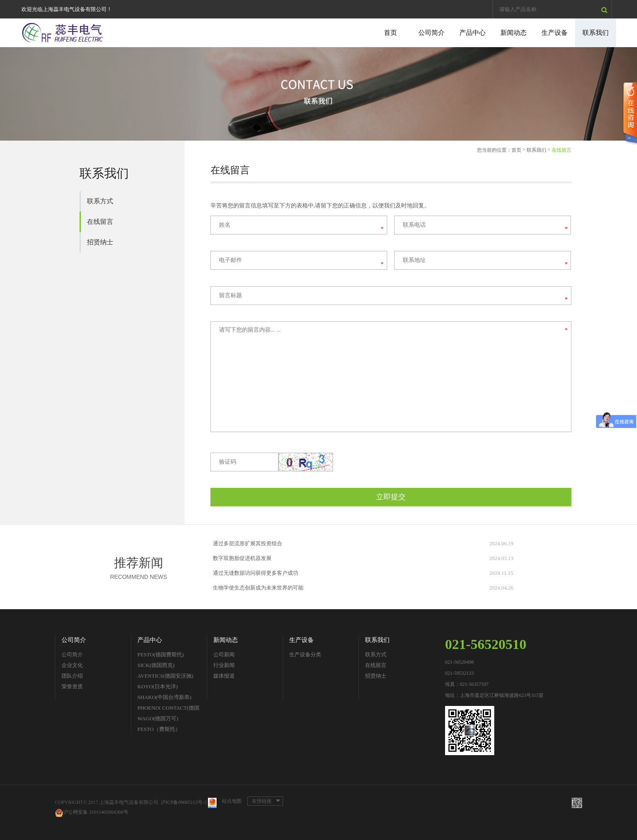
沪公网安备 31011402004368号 (92, 813)
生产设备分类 (305, 654)
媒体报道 (224, 676)
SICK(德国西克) (156, 665)
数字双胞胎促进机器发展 (242, 558)
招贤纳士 (100, 242)
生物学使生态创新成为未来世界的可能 (258, 588)
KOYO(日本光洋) (158, 686)
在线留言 (100, 222)
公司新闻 (224, 654)
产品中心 (473, 33)
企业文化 (72, 665)
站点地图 (232, 801)
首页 (390, 33)
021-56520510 (486, 644)
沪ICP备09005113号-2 (184, 803)
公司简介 (432, 33)
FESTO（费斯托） (159, 729)
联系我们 (596, 33)
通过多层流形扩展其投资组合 (248, 543)
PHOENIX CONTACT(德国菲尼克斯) (168, 709)
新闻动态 (514, 33)
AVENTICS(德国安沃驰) (165, 676)
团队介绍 (72, 676)
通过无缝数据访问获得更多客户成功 (256, 573)
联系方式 (100, 201)
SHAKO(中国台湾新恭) (164, 697)
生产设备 (555, 33)
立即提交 (391, 497)
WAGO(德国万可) (158, 718)
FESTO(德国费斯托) (161, 654)
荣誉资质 (72, 686)
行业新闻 (224, 665)
